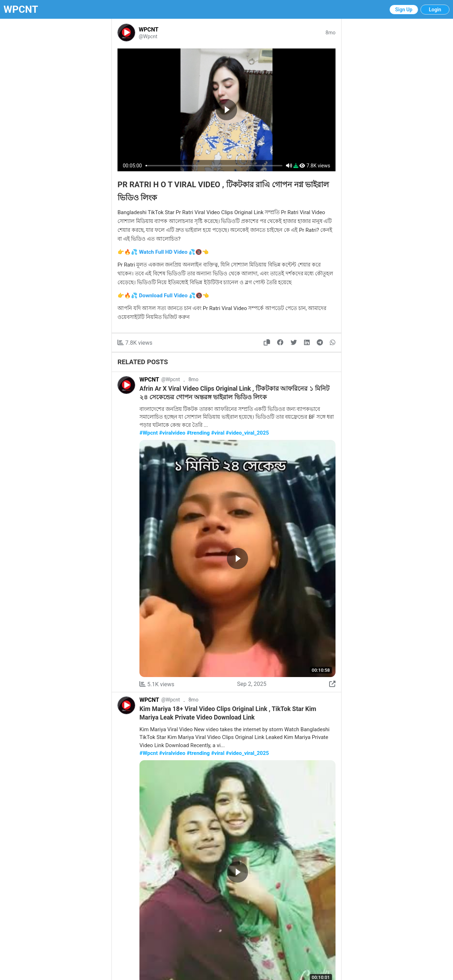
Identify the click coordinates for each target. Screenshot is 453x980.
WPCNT (21, 9)
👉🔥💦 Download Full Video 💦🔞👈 (163, 296)
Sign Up (404, 10)
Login (435, 10)
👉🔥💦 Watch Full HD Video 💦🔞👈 (163, 252)
